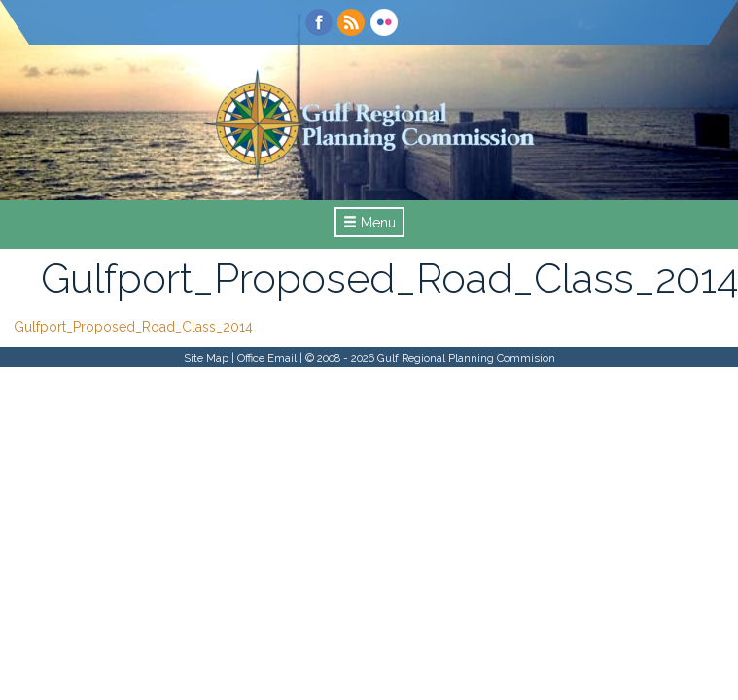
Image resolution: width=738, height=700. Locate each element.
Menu (369, 223)
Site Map (206, 358)
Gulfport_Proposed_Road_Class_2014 (133, 327)
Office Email (267, 358)
